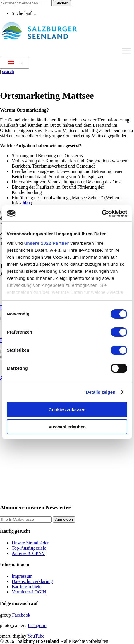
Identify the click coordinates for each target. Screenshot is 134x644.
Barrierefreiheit (26, 587)
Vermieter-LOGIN (29, 592)
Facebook (21, 615)
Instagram (37, 625)
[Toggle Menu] (126, 51)
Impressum (22, 576)
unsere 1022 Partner (47, 243)
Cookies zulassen (67, 410)
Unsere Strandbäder (30, 543)
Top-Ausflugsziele (29, 548)
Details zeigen (100, 392)
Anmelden (64, 519)
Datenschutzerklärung (32, 581)
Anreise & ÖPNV (28, 553)
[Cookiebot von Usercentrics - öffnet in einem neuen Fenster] (102, 213)
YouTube (36, 636)
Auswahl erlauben (67, 427)
